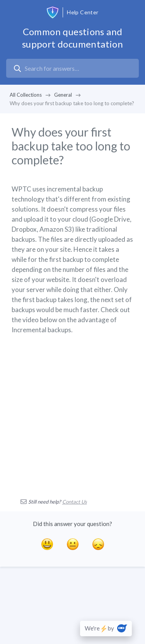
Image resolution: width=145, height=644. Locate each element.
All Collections (26, 95)
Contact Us (75, 502)
